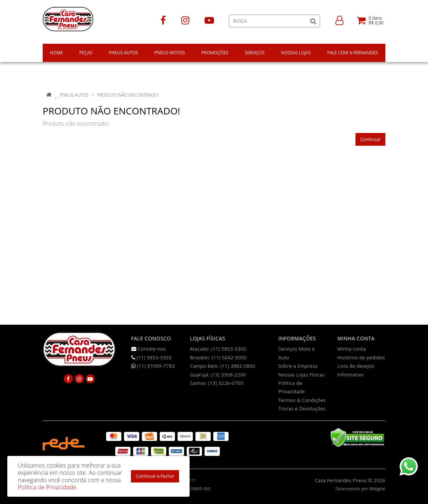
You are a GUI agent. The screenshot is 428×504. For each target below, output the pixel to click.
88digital (377, 489)
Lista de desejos (356, 366)
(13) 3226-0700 (226, 383)
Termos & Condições (302, 400)
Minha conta (351, 349)
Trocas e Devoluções (302, 409)
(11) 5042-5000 (229, 358)
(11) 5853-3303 (151, 358)
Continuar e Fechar (155, 476)
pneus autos (74, 95)
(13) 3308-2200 (229, 375)
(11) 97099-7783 (153, 366)
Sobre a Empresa (298, 366)
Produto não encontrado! (128, 95)
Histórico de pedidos (361, 358)
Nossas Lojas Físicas (302, 375)
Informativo (350, 375)
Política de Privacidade (47, 487)
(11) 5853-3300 (229, 349)
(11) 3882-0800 (238, 366)
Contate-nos (149, 349)
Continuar (370, 139)
